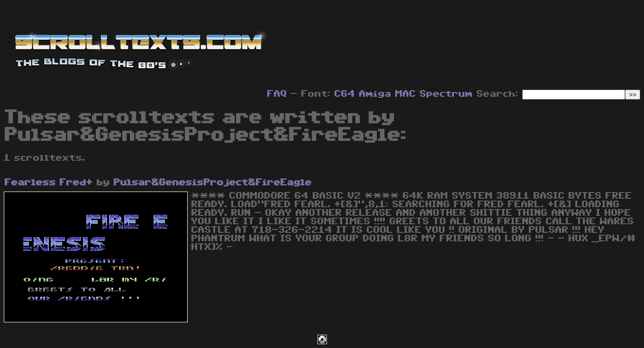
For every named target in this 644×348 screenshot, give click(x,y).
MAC (406, 94)
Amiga (375, 94)
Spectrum (446, 94)
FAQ (277, 94)
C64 (345, 94)
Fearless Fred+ (49, 183)
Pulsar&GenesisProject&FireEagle (213, 183)
